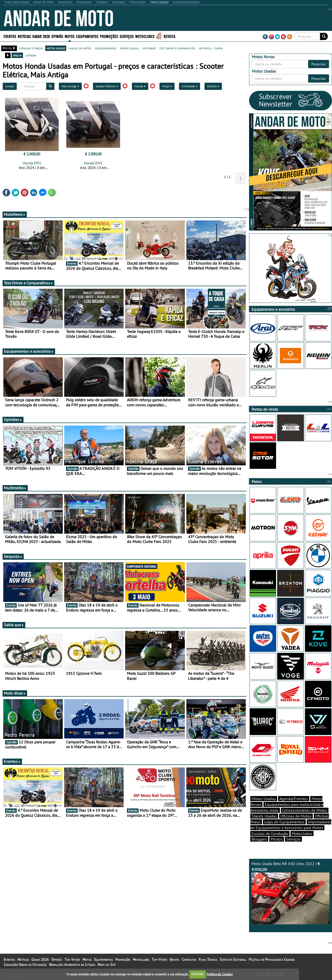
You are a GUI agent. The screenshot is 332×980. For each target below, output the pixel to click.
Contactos (189, 960)
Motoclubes (145, 36)
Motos (70, 36)
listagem (31, 55)
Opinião (57, 36)
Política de (219, 974)
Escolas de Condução (270, 833)
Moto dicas (15, 693)
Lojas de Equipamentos (284, 822)
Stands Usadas (264, 816)
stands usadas (129, 48)
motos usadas (56, 48)
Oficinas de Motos (296, 816)
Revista (169, 36)
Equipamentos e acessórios (29, 351)
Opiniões (13, 420)
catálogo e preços (31, 48)
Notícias (24, 36)
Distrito (213, 86)
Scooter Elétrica (107, 86)
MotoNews (15, 214)
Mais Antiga (70, 86)
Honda (140, 86)
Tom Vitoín (72, 960)
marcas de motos (80, 48)
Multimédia (15, 488)
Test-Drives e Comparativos (28, 283)
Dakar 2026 (41, 36)
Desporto (13, 556)
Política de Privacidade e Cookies (272, 960)
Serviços (127, 36)
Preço (167, 86)
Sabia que (14, 625)
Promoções (109, 36)
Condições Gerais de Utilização (25, 965)
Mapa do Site (107, 965)
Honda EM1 (32, 163)
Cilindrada (190, 86)
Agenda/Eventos (294, 799)
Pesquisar (319, 64)
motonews (149, 48)
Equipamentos (87, 36)
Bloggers (259, 839)
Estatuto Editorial (233, 960)
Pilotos (277, 839)
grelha (17, 55)
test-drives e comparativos (177, 48)
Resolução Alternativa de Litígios (72, 965)
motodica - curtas (211, 48)
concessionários (106, 48)
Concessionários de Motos (305, 810)
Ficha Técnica (208, 960)
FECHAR (197, 974)
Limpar (10, 86)
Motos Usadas (264, 799)
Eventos (10, 36)
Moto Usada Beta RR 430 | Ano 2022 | (291, 893)
